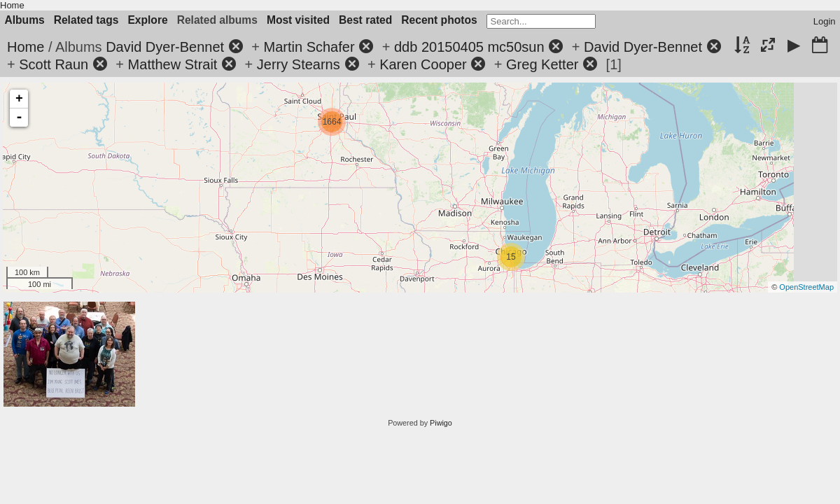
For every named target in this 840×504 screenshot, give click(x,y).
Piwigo (441, 423)
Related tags (86, 20)
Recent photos (439, 20)
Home (12, 5)
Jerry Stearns (299, 64)
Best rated (365, 20)
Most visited (298, 20)
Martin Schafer (309, 47)
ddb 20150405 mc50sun (469, 47)
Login (825, 21)
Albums (25, 20)
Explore (147, 20)
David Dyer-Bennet (165, 47)
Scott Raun (54, 64)
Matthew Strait (173, 64)
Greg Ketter (542, 64)
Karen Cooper (423, 64)
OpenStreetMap (806, 287)
